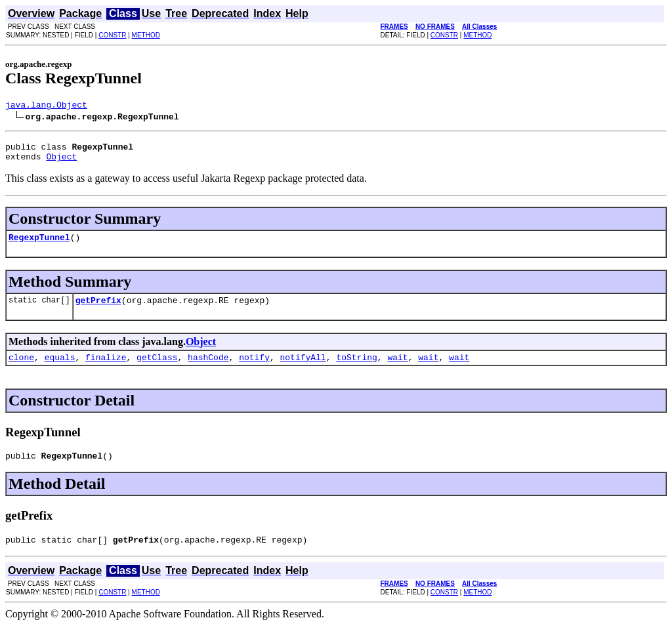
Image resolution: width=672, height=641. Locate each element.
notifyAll (303, 369)
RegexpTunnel (39, 245)
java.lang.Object (46, 106)
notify (254, 369)
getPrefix (98, 310)
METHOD (146, 35)
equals (60, 369)
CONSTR (112, 35)
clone (21, 369)
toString (356, 369)
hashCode (208, 369)
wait (397, 369)
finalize (106, 369)
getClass (157, 369)
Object (61, 162)
